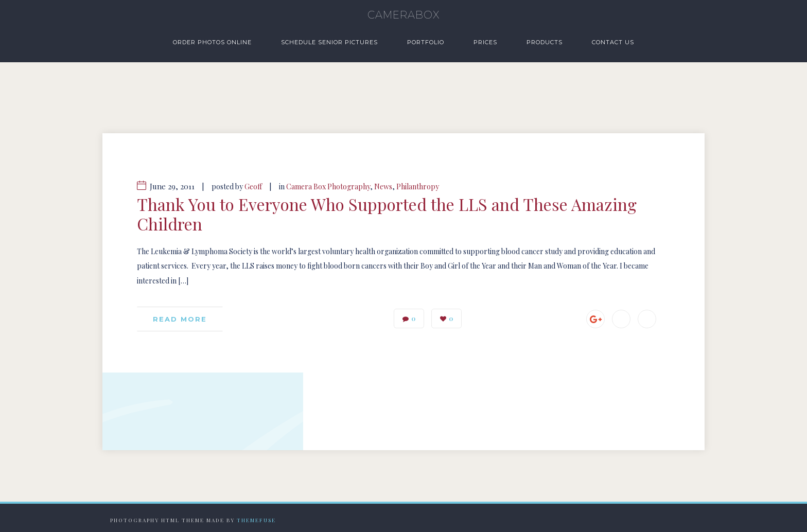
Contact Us (613, 42)
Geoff (253, 187)
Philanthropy (418, 187)
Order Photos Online (212, 42)
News (383, 187)
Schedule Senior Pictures (329, 42)
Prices (485, 42)
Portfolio (426, 42)
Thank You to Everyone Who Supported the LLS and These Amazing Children (387, 214)
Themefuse (256, 520)
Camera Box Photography (328, 187)
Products (545, 42)
